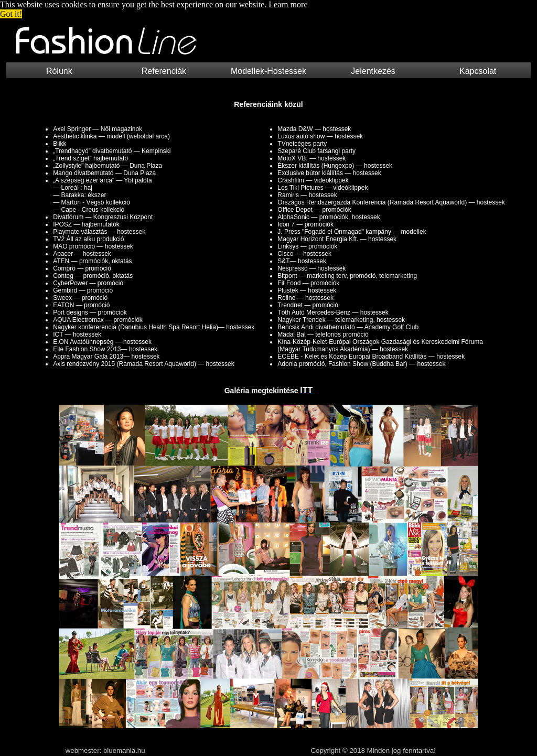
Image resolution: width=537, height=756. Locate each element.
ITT (306, 390)
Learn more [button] (288, 4)
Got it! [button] (11, 14)
